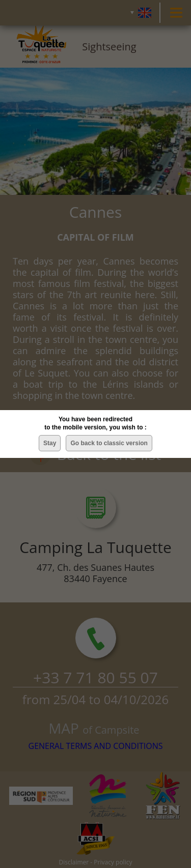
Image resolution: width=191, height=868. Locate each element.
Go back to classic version (109, 443)
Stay (50, 443)
